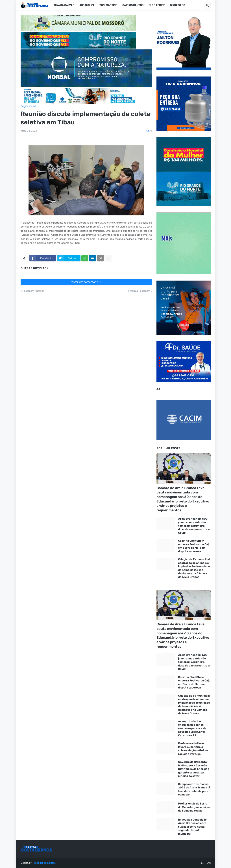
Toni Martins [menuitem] (108, 5)
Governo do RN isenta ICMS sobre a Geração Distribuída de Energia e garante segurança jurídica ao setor (194, 769)
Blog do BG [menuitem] (178, 5)
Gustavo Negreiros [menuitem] (67, 16)
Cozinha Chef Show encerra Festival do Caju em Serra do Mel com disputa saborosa (194, 546)
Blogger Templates (45, 863)
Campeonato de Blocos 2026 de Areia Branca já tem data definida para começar (194, 789)
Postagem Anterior (33, 291)
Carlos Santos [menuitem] (133, 5)
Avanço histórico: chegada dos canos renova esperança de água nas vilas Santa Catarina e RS (192, 728)
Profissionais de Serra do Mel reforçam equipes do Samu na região (194, 807)
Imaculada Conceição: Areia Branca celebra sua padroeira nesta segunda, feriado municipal (193, 827)
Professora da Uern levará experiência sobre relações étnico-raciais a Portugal (193, 749)
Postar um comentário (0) (86, 282)
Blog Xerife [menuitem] (157, 5)
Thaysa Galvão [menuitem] (64, 5)
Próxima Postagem (139, 291)
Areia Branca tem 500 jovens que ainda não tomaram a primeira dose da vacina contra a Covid (194, 526)
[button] (207, 5)
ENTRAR (206, 863)
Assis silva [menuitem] (87, 5)
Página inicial (28, 106)
